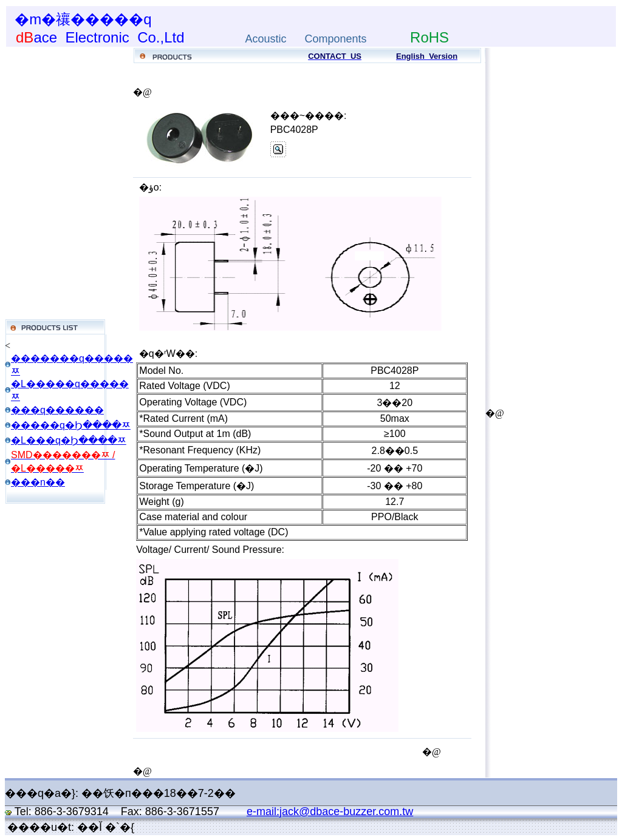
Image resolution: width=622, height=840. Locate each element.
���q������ (57, 410)
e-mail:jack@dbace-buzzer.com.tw (330, 811)
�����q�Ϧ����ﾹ (71, 425)
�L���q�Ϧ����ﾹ (69, 440)
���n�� (38, 482)
